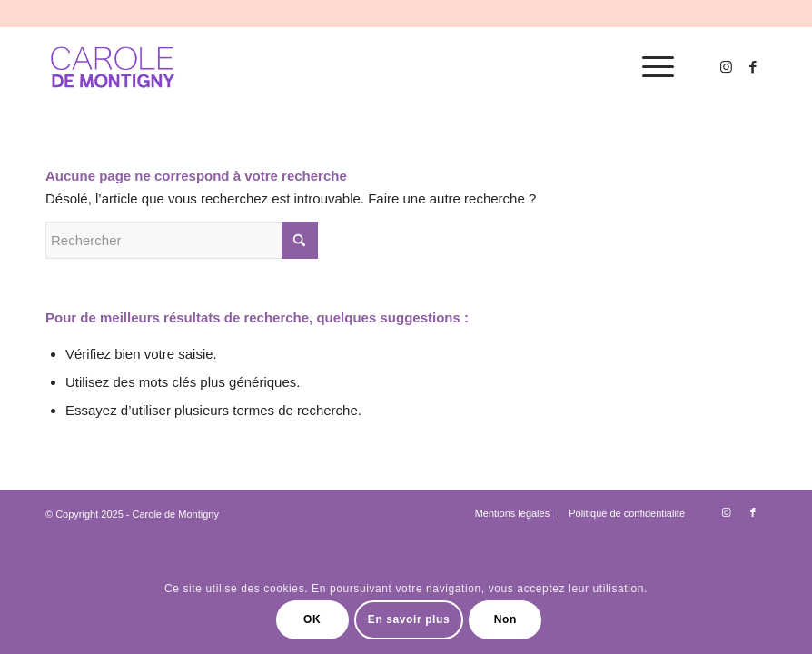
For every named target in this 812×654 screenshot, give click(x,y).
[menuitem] (649, 67)
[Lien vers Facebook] (753, 67)
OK (312, 619)
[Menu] (649, 67)
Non (505, 619)
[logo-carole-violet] (114, 67)
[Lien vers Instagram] (726, 67)
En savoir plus (409, 619)
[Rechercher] (182, 240)
